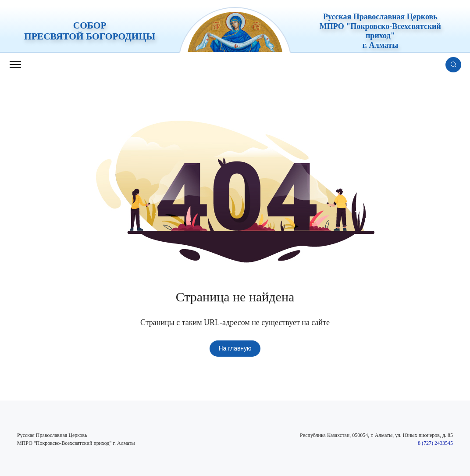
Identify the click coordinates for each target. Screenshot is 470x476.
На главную (235, 348)
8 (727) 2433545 (435, 443)
